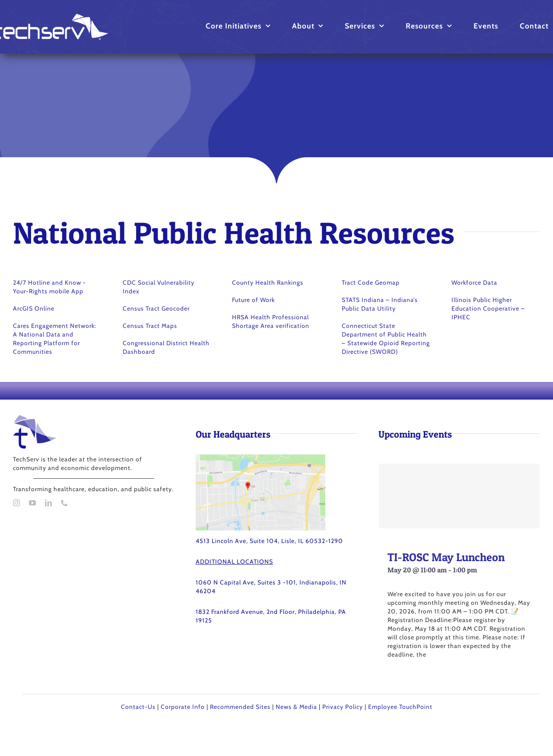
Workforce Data (474, 283)
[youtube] (33, 503)
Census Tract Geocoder (156, 308)
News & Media (296, 707)
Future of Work (253, 300)
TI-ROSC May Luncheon (446, 557)
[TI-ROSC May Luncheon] (459, 496)
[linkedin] (49, 503)
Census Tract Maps (150, 326)
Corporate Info (183, 707)
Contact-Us (138, 707)
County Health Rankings (268, 283)
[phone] (65, 503)
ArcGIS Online (34, 308)
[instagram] (17, 503)
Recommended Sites (240, 707)
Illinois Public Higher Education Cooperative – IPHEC (488, 308)
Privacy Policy (343, 707)
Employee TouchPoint (400, 707)
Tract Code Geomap (371, 283)
